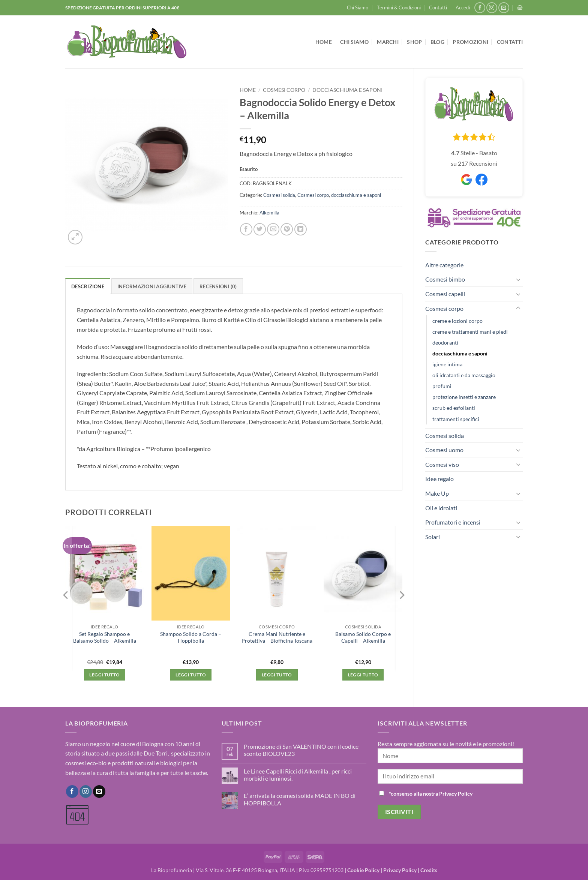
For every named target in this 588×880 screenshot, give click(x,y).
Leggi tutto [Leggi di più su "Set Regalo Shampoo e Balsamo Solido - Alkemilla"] (104, 675)
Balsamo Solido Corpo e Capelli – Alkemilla (363, 637)
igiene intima (447, 364)
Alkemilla (269, 213)
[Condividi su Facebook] (246, 229)
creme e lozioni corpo (457, 321)
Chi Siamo (358, 7)
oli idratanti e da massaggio (464, 375)
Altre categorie (444, 265)
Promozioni (470, 42)
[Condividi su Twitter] (260, 229)
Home (324, 42)
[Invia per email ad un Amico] (273, 229)
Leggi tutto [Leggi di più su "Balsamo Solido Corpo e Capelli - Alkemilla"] (363, 675)
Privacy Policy (400, 870)
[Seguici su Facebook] (480, 8)
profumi (442, 386)
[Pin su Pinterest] (287, 229)
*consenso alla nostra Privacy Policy (431, 794)
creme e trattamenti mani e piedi (470, 332)
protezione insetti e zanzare (464, 397)
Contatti (438, 7)
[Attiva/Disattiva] (518, 279)
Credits (429, 870)
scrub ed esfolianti (454, 408)
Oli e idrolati (441, 508)
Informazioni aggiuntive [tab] (152, 286)
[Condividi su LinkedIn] (301, 229)
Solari (433, 537)
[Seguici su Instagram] (492, 8)
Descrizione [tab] (88, 286)
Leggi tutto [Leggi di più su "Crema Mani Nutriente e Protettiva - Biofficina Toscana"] (277, 675)
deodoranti (445, 343)
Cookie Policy (363, 870)
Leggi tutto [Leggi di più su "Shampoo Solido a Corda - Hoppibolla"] (191, 675)
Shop (414, 42)
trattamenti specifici (456, 419)
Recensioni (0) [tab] (218, 286)
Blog (437, 42)
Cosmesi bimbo (445, 279)
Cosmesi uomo (444, 450)
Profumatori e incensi (453, 522)
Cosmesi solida (445, 436)
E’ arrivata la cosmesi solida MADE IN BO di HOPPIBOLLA (300, 799)
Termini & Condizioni (399, 7)
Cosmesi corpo (444, 308)
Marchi (388, 42)
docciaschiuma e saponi (460, 353)
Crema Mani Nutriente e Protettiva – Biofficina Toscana (277, 637)
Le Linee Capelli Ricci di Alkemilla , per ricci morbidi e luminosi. (298, 775)
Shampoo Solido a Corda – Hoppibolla (191, 637)
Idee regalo (439, 479)
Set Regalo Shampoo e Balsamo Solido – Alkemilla (105, 637)
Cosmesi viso (442, 464)
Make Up (437, 493)
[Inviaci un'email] (504, 8)
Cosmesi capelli (445, 294)
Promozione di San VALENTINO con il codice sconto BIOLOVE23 (301, 750)
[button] (463, 7)
